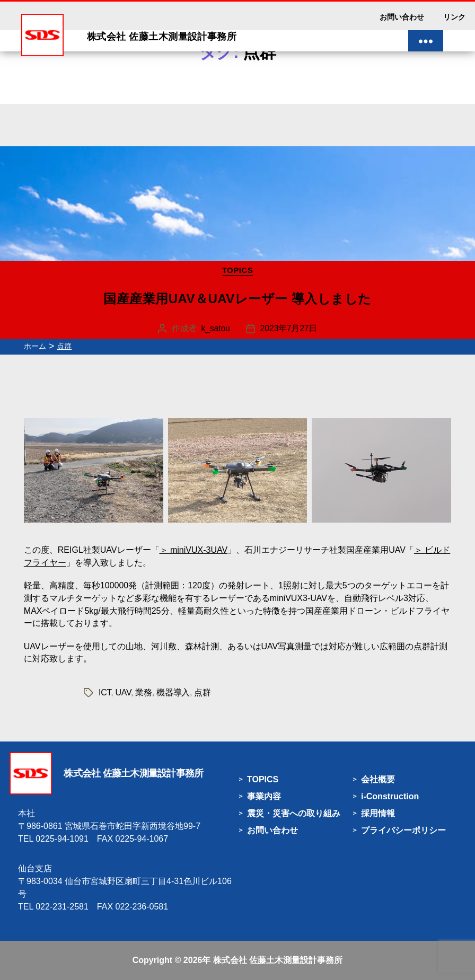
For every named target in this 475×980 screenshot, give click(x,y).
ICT (105, 692)
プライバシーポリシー (403, 830)
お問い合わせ (402, 17)
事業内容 (264, 796)
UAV (123, 692)
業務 (143, 692)
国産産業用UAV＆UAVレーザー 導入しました (237, 299)
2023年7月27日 (289, 328)
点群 (202, 692)
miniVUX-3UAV (199, 550)
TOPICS (238, 270)
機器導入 (173, 692)
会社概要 (378, 779)
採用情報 (378, 813)
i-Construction (390, 796)
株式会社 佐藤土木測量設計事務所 (278, 960)
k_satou (215, 328)
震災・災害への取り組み (294, 813)
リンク (454, 17)
